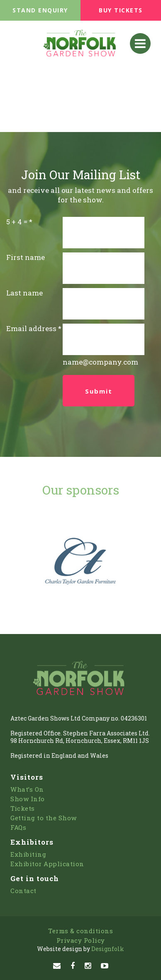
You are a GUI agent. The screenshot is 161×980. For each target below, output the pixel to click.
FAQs (18, 827)
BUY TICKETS (121, 10)
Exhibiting (28, 854)
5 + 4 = (17, 222)
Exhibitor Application (47, 864)
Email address (31, 328)
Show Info (28, 799)
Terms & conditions (80, 931)
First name (26, 257)
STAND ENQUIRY (40, 10)
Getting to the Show (44, 818)
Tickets (23, 808)
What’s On (27, 789)
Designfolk (80, 949)
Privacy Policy (81, 940)
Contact (23, 891)
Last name (24, 293)
